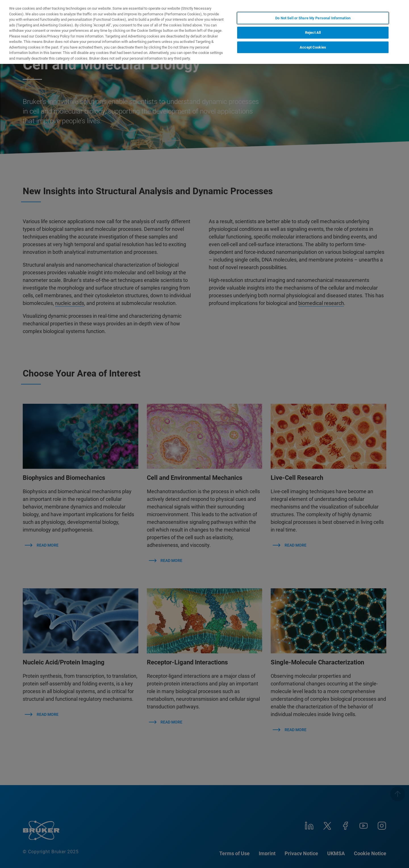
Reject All (313, 33)
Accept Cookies (313, 47)
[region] (204, 32)
